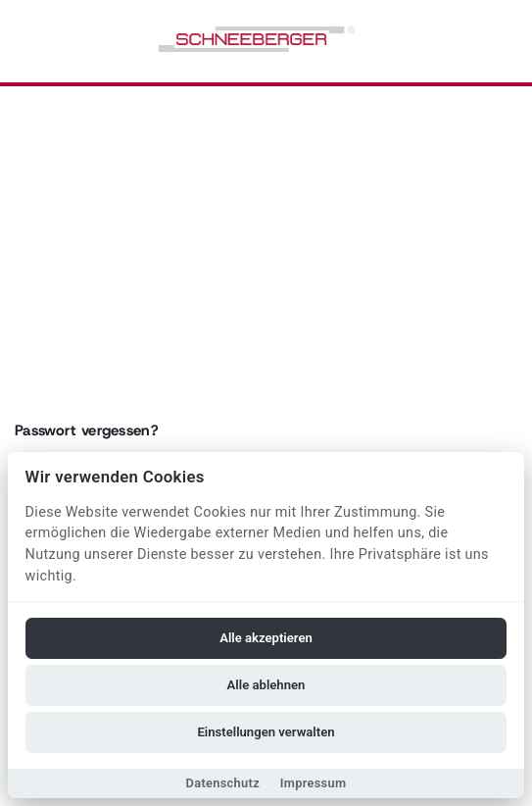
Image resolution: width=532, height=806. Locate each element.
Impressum (314, 783)
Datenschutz (223, 783)
